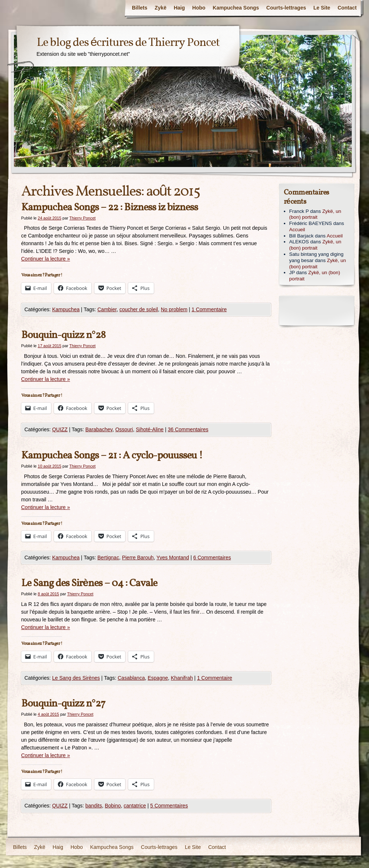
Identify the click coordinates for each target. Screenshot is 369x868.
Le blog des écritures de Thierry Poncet (128, 43)
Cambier (107, 309)
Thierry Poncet (83, 218)
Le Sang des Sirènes (76, 678)
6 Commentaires (212, 558)
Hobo (199, 8)
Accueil (297, 230)
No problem (174, 309)
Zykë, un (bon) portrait (315, 214)
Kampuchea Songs (236, 8)
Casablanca (131, 678)
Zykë (160, 8)
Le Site (322, 8)
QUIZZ (60, 429)
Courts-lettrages (286, 8)
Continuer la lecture (46, 259)
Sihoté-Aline (150, 429)
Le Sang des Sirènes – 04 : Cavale (89, 583)
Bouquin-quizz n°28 (63, 335)
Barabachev (99, 429)
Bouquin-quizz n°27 (63, 704)
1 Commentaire (209, 309)
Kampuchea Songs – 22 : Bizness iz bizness (110, 208)
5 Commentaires (169, 806)
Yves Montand (173, 558)
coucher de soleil (139, 309)
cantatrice (135, 806)
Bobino (113, 806)
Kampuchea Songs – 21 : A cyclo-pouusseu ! (112, 456)
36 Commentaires (188, 429)
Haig (179, 8)
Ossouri (124, 429)
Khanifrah (182, 678)
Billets (140, 8)
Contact (347, 8)
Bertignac (108, 558)
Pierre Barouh (138, 558)
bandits (94, 806)
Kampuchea (66, 309)
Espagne (158, 678)
